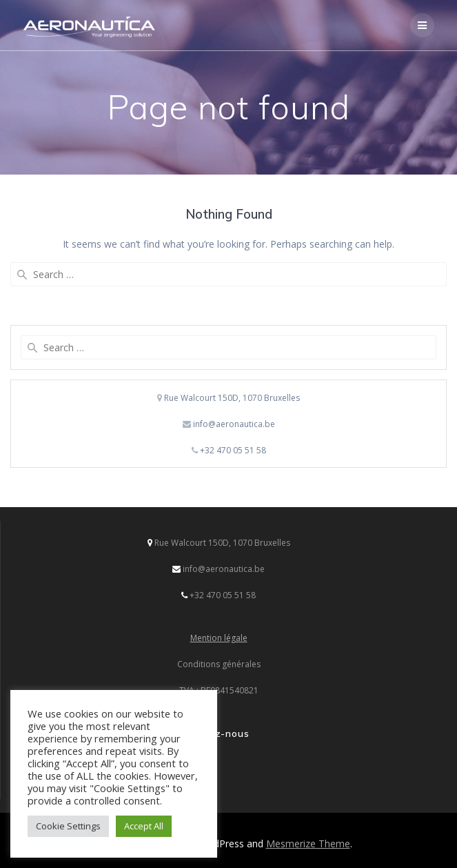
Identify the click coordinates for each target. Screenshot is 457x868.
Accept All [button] (144, 826)
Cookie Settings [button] (68, 826)
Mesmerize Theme (308, 844)
